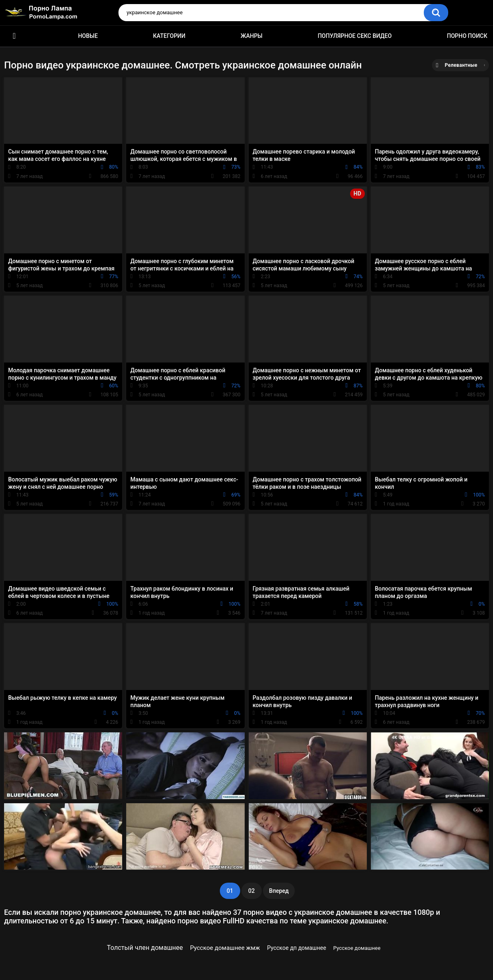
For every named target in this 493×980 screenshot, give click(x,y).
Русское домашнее (357, 948)
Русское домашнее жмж (225, 948)
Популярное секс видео (355, 36)
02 (252, 891)
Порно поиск (467, 36)
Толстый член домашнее (145, 948)
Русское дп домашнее (297, 948)
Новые (88, 36)
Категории (169, 36)
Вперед (279, 891)
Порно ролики (14, 36)
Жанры (252, 36)
